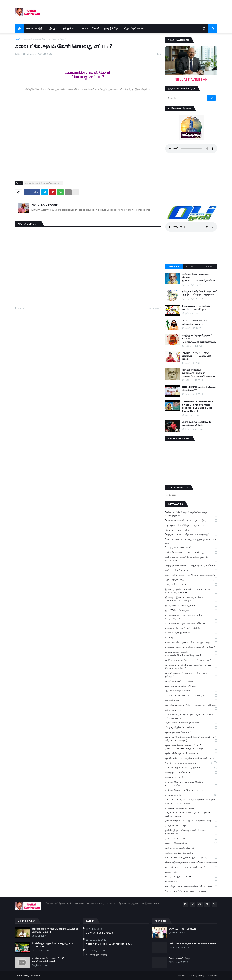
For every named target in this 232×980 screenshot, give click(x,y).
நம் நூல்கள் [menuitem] (69, 29)
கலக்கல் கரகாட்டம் (191, 700)
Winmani (36, 976)
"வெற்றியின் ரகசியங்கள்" (191, 548)
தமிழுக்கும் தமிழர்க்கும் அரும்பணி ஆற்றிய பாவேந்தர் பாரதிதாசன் (199, 293)
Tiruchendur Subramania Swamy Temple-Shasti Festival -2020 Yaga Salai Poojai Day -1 (198, 406)
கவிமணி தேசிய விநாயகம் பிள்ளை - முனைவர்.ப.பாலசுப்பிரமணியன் (199, 277)
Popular (174, 266)
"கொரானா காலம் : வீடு (191, 530)
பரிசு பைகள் (191, 882)
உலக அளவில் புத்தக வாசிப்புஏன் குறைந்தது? (191, 643)
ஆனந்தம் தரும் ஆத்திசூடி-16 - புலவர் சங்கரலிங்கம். (198, 424)
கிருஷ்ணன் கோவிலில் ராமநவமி (191, 723)
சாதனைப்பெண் (191, 795)
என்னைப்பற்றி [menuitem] (34, 29)
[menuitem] (19, 29)
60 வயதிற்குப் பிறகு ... (97, 955)
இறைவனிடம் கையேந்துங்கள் (191, 606)
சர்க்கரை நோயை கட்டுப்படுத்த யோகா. (191, 790)
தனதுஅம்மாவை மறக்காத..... (191, 826)
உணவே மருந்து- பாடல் (191, 633)
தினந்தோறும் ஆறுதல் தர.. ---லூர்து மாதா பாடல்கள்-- (53, 945)
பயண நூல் (191, 872)
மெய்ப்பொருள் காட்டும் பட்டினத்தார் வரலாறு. (194, 322)
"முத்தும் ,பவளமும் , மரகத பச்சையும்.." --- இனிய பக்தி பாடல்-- (197, 356)
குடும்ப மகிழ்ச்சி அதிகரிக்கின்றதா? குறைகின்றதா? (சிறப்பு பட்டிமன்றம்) (191, 739)
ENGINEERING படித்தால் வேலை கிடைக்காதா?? (199, 389)
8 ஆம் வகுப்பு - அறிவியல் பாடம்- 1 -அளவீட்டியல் (196, 308)
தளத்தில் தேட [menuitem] (112, 29)
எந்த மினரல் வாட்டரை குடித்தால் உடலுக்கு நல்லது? (191, 675)
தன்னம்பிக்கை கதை (191, 839)
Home (182, 976)
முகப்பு (18, 39)
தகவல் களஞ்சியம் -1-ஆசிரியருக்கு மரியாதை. (191, 821)
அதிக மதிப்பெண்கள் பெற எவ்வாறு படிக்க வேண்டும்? (191, 559)
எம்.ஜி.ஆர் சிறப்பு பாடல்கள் (191, 681)
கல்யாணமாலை (190, 710)
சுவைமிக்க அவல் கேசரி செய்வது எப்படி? (45, 39)
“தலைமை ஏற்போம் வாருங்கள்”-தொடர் (191, 891)
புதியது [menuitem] (51, 29)
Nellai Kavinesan (45, 204)
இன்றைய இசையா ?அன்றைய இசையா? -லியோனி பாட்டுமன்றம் (191, 599)
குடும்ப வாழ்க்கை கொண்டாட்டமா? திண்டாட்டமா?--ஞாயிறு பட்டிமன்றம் (191, 747)
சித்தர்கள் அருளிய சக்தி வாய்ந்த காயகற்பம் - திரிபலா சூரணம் (191, 814)
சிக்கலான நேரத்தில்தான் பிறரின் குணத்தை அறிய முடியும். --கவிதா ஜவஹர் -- (191, 801)
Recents (191, 266)
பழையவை (153, 308)
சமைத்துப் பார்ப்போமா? (191, 773)
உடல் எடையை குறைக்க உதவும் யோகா (191, 623)
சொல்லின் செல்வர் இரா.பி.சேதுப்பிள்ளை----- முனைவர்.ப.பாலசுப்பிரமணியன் (199, 373)
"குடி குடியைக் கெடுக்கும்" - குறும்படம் (191, 525)
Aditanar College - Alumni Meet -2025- (110, 944)
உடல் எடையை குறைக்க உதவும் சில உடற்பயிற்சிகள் (191, 617)
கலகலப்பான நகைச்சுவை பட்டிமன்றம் (191, 696)
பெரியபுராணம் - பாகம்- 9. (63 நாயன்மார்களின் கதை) (48, 960)
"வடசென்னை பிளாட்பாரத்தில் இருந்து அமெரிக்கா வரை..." (191, 541)
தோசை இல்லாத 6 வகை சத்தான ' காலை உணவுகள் (191, 863)
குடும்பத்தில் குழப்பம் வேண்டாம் (191, 753)
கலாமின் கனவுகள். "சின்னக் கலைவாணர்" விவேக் (191, 705)
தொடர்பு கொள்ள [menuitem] (134, 29)
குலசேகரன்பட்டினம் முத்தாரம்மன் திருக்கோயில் (191, 758)
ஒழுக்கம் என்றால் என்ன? (191, 691)
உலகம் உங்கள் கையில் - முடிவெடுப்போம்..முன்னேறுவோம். (191, 654)
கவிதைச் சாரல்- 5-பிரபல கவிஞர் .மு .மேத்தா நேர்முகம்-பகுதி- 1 (55, 930)
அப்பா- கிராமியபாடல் (190, 570)
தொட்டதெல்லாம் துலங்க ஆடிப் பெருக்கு (191, 858)
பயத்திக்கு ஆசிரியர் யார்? (191, 877)
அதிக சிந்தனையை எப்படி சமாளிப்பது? (191, 553)
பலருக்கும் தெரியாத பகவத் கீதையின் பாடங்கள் (191, 886)
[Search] (187, 98)
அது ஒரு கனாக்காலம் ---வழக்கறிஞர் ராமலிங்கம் (191, 566)
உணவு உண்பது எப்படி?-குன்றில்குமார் (191, 628)
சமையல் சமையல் (191, 777)
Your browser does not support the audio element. (191, 149)
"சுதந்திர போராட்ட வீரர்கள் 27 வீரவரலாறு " (191, 535)
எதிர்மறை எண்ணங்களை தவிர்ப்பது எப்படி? (191, 660)
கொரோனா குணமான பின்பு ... (189, 763)
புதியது (20, 308)
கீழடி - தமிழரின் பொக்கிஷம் (191, 728)
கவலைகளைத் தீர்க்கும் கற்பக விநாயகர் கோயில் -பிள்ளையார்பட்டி (191, 716)
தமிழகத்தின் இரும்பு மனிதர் (191, 853)
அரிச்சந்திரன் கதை (190, 580)
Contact (213, 976)
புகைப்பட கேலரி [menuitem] (90, 29)
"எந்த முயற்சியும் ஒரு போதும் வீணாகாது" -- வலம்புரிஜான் (191, 514)
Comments (209, 266)
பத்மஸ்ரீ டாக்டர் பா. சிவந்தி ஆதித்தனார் (190, 867)
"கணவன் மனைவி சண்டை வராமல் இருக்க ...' (191, 521)
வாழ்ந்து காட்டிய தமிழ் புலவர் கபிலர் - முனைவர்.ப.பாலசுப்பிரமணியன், (199, 339)
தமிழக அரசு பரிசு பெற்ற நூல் (191, 848)
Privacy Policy (197, 976)
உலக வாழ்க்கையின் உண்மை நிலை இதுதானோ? (191, 647)
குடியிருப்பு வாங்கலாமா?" (191, 732)
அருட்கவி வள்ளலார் (191, 585)
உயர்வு (191, 638)
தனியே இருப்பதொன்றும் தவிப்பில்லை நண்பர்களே (191, 832)
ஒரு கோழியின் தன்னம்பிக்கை (191, 686)
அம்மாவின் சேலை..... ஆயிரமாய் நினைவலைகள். (191, 575)
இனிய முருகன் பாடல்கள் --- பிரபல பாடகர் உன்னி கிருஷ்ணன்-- (191, 591)
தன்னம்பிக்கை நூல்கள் (191, 843)
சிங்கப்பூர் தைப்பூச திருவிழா (191, 808)
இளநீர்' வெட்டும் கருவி (191, 610)
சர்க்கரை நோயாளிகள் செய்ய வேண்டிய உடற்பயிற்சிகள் (191, 784)
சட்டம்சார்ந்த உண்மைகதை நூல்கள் (191, 768)
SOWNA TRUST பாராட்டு (99, 933)
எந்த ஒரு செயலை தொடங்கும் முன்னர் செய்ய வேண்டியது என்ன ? (191, 667)
